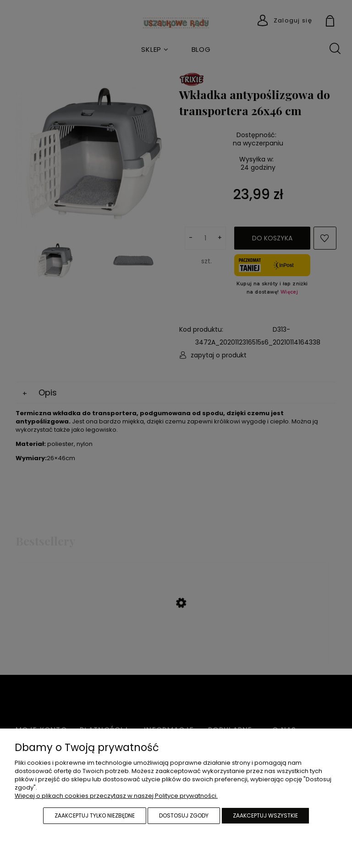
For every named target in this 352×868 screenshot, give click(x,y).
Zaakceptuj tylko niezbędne (95, 815)
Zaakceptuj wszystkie (265, 815)
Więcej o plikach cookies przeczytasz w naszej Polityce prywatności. (116, 796)
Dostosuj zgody (184, 815)
